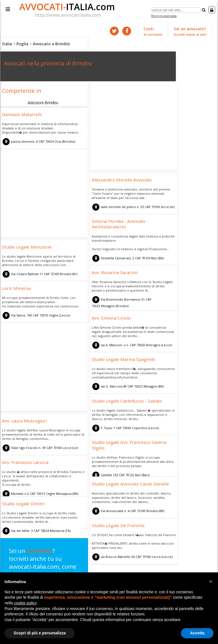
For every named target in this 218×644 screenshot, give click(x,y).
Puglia (21, 43)
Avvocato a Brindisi (48, 43)
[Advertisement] (134, 127)
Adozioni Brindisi (43, 101)
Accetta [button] (197, 633)
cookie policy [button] (25, 603)
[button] (211, 581)
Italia (7, 43)
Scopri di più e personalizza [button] (40, 633)
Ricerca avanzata (165, 15)
